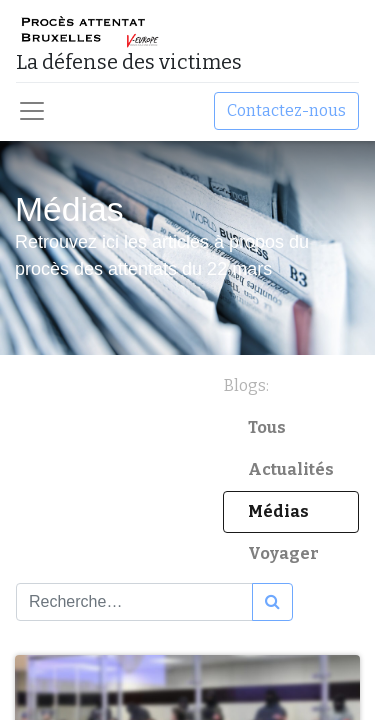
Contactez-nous (286, 110)
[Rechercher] (272, 602)
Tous (267, 427)
